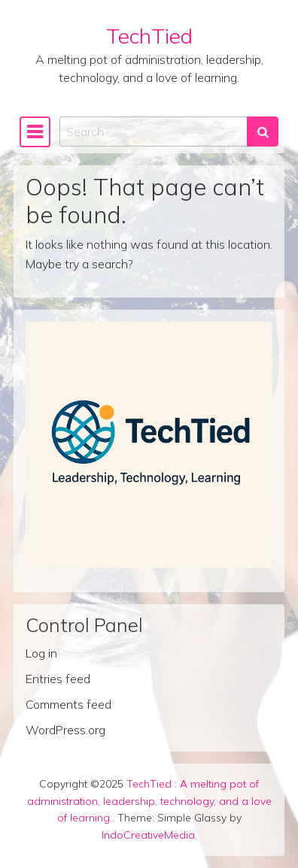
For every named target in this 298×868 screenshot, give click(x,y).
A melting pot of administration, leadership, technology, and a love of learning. (149, 801)
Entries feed (58, 679)
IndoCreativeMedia (148, 835)
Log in (41, 653)
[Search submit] (263, 132)
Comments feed (68, 704)
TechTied (149, 36)
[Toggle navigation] (35, 132)
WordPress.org (65, 730)
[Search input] (154, 132)
